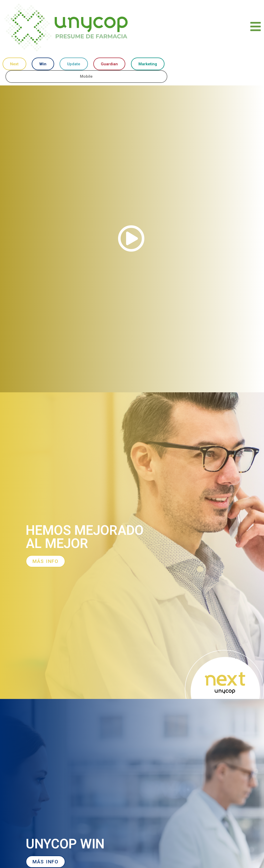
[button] (132, 239)
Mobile (86, 77)
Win (42, 64)
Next (14, 64)
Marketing (147, 64)
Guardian (109, 64)
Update (73, 64)
